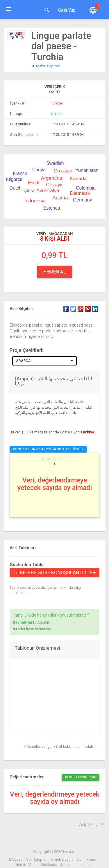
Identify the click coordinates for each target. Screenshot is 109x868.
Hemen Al (55, 272)
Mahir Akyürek (48, 66)
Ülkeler (57, 114)
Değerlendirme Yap (81, 777)
